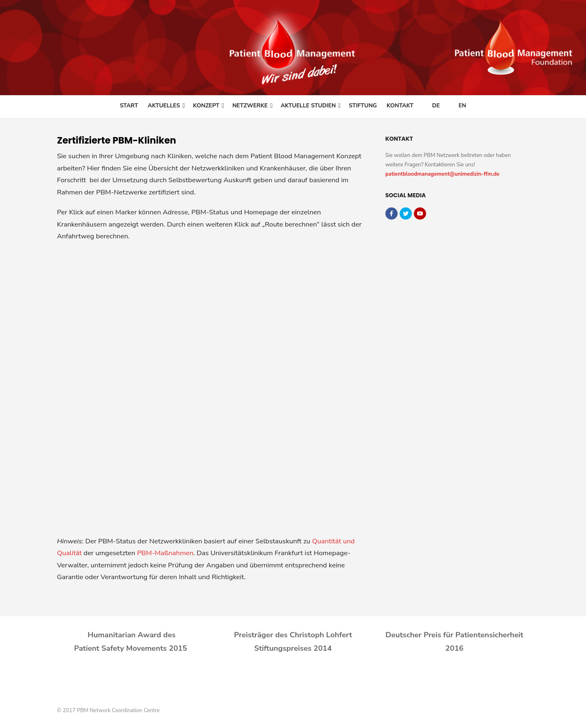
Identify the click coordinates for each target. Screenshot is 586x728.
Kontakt (400, 106)
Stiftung (363, 106)
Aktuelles (164, 106)
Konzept (206, 106)
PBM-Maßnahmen (165, 553)
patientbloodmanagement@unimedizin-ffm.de (443, 174)
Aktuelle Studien (308, 106)
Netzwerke (250, 106)
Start (129, 106)
